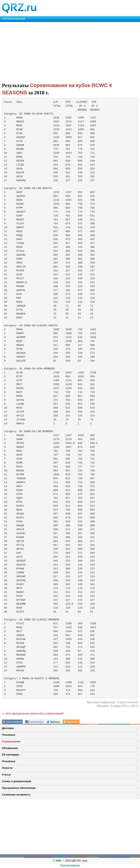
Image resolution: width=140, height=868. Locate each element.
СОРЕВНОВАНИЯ (14, 19)
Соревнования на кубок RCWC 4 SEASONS (57, 89)
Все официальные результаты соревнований (35, 713)
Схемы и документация (17, 781)
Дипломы (8, 728)
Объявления (10, 748)
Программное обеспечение (19, 788)
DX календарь (11, 755)
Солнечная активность (16, 795)
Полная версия (70, 865)
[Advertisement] (70, 51)
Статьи (6, 775)
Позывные (9, 735)
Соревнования (11, 741)
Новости (7, 768)
